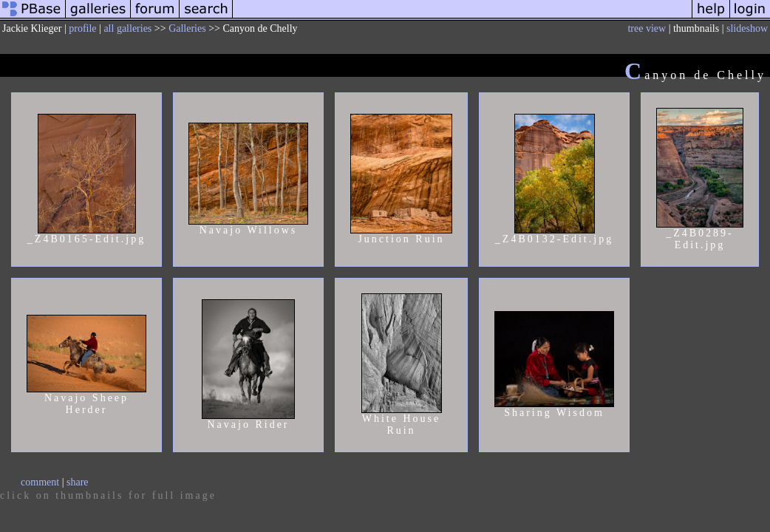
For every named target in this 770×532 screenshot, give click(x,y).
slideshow (747, 28)
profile (82, 28)
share (78, 482)
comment (40, 482)
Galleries (187, 28)
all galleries (127, 28)
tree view (647, 28)
